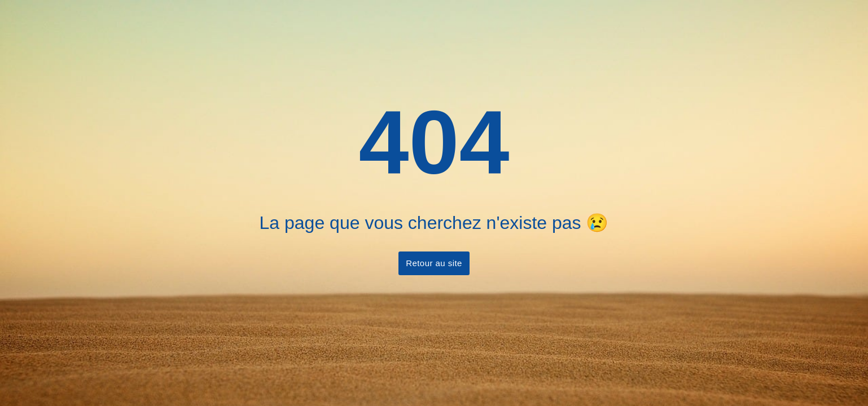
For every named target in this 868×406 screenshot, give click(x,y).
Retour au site (434, 263)
